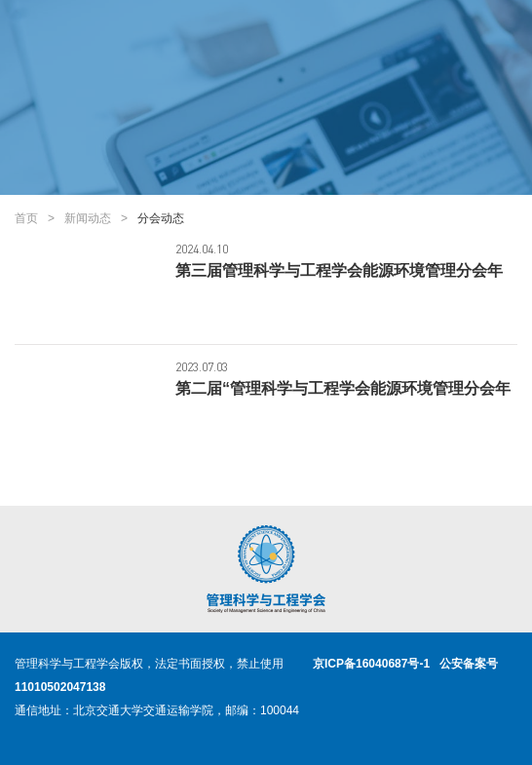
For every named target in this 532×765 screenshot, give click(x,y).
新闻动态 (88, 218)
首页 (26, 218)
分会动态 (161, 218)
